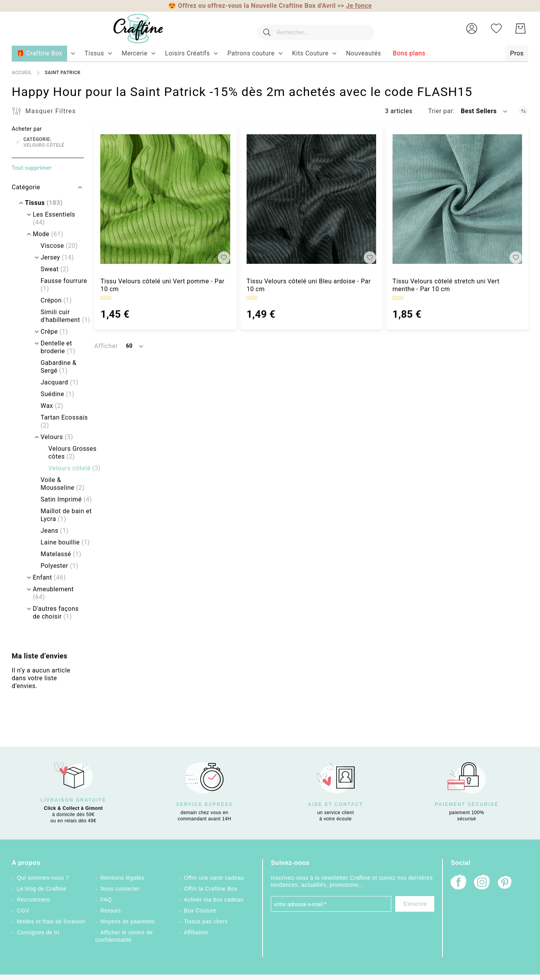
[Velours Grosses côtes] (71, 453)
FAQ (106, 900)
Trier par (441, 111)
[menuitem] (94, 53)
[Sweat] (51, 269)
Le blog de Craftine (42, 889)
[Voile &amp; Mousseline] (63, 484)
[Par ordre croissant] (523, 111)
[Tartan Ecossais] (63, 422)
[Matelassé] (57, 554)
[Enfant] (45, 578)
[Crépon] (52, 301)
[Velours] (53, 437)
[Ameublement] (56, 593)
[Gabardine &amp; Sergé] (63, 367)
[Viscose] (55, 246)
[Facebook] (458, 883)
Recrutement (33, 900)
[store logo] (131, 29)
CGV (23, 911)
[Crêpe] (50, 332)
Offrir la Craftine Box (210, 889)
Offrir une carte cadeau (214, 878)
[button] (472, 28)
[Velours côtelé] (71, 468)
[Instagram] (482, 883)
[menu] (270, 54)
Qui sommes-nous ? (43, 878)
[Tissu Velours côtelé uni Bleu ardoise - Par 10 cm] (311, 199)
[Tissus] (40, 203)
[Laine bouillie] (61, 542)
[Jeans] (51, 531)
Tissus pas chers (206, 921)
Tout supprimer (32, 168)
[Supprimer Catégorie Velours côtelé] (18, 142)
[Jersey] (53, 258)
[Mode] (44, 234)
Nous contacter (120, 889)
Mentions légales (122, 878)
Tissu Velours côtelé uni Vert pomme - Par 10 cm (162, 285)
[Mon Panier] (520, 28)
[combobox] (312, 28)
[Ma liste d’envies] (496, 28)
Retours (110, 911)
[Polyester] (56, 566)
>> (355, 6)
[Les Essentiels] (56, 219)
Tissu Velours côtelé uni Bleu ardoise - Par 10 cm (309, 285)
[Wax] (48, 406)
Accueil (22, 73)
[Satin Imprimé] (62, 500)
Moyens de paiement (127, 921)
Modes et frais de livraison (51, 921)
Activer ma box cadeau (214, 900)
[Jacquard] (56, 382)
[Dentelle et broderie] (63, 347)
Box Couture (200, 911)
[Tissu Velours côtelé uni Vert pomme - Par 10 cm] (165, 199)
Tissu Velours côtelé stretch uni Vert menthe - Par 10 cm (446, 285)
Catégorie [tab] (26, 187)
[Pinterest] (505, 883)
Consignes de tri (38, 932)
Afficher (106, 346)
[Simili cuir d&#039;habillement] (63, 316)
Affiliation (196, 932)
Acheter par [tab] (27, 129)
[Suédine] (53, 394)
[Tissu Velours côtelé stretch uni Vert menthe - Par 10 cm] (457, 199)
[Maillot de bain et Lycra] (63, 515)
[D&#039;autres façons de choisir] (56, 613)
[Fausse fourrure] (63, 285)
